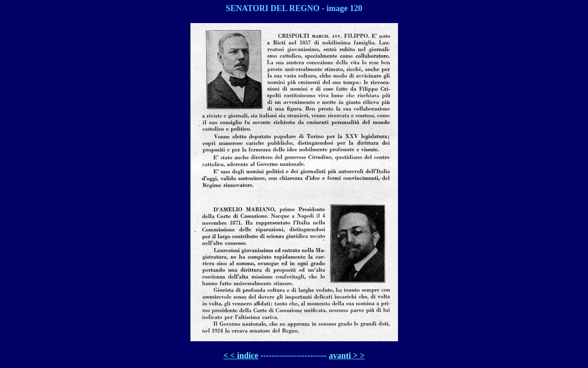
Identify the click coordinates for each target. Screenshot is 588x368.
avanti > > (347, 356)
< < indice (241, 356)
